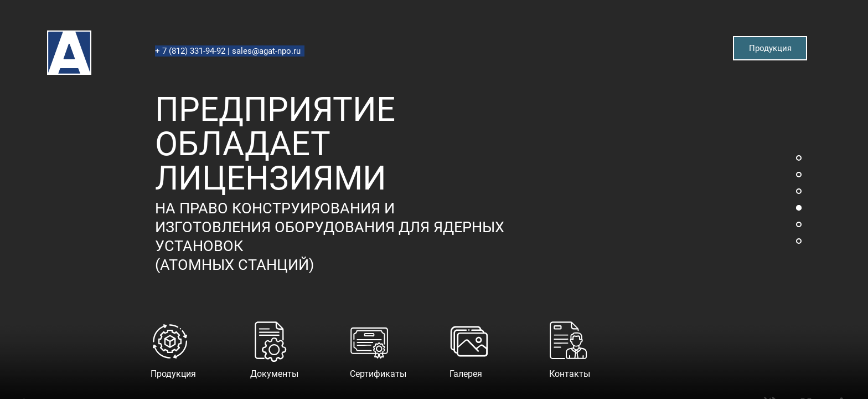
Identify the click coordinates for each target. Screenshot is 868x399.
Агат (48, 31)
